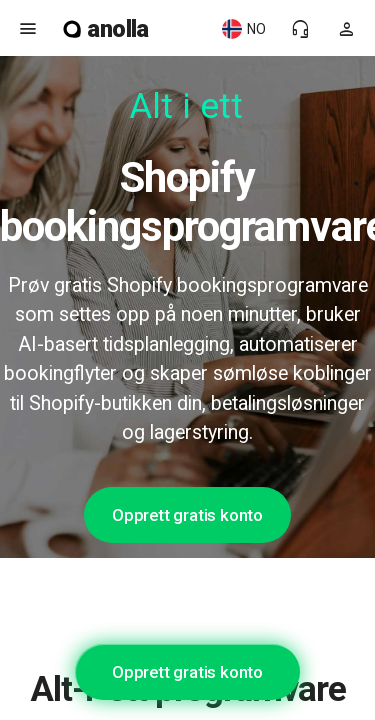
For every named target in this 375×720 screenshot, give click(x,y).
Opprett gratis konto (187, 515)
